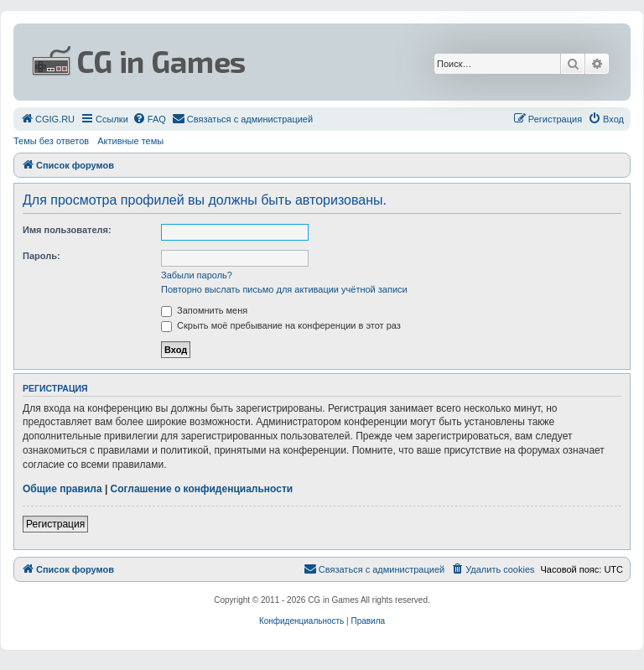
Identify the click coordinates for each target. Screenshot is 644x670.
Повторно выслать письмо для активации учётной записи (284, 289)
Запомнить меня (204, 310)
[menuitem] (47, 119)
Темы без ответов (51, 141)
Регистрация (55, 524)
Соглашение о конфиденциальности (202, 489)
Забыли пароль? (197, 275)
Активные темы (130, 141)
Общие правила (62, 489)
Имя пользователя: (67, 230)
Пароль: (42, 256)
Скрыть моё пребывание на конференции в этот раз (281, 325)
